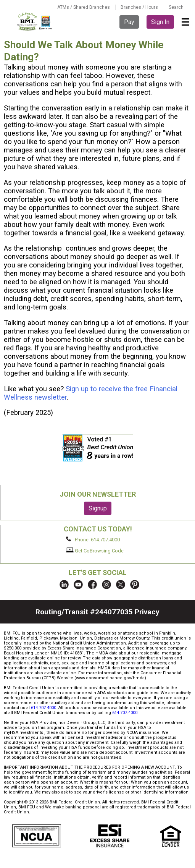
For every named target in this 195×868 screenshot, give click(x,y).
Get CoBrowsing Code (95, 551)
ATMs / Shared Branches (84, 7)
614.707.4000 (44, 708)
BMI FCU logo (35, 21)
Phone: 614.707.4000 (93, 539)
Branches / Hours (139, 7)
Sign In (160, 22)
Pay (129, 22)
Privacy (147, 612)
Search (176, 7)
